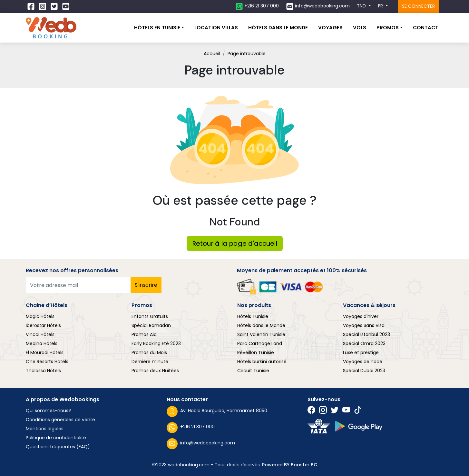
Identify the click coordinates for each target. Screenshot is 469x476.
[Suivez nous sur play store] (359, 426)
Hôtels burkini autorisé (262, 362)
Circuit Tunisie (253, 371)
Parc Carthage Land (260, 343)
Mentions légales (45, 429)
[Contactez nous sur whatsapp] (257, 6)
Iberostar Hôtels (43, 325)
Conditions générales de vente (60, 420)
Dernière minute (150, 362)
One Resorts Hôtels (47, 362)
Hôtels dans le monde (278, 28)
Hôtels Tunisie (253, 316)
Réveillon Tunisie (256, 352)
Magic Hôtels (40, 316)
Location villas (216, 28)
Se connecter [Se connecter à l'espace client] (418, 6)
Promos (388, 28)
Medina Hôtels (42, 343)
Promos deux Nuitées (155, 371)
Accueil (212, 54)
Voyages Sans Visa (364, 325)
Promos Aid (144, 334)
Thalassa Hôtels (43, 371)
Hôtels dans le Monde (261, 325)
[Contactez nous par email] (318, 6)
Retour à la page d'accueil (235, 243)
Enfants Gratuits (150, 316)
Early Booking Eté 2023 (156, 343)
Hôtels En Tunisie (157, 28)
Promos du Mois (149, 352)
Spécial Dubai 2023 (364, 371)
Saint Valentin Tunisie (261, 334)
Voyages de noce (363, 362)
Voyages (330, 28)
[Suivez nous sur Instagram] (43, 6)
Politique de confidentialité (56, 438)
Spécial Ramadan (151, 325)
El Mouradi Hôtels (45, 352)
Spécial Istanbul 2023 (366, 334)
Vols (360, 28)
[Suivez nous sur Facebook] (32, 6)
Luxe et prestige (361, 352)
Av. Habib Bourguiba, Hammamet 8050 (217, 412)
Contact (426, 28)
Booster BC (304, 465)
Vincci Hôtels (40, 334)
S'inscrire (146, 285)
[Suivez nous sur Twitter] (55, 6)
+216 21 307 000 (191, 428)
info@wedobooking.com (201, 444)
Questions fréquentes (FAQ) (58, 447)
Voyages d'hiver (361, 316)
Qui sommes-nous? (48, 411)
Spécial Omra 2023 (364, 343)
